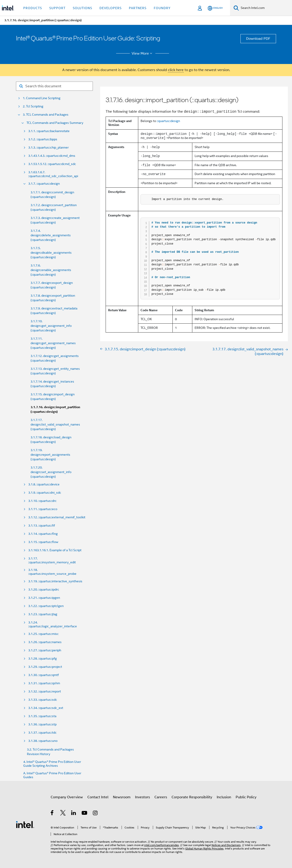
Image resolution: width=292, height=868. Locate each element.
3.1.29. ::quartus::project (45, 667)
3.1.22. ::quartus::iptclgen (46, 606)
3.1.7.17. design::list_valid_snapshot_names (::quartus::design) (55, 424)
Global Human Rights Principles (204, 848)
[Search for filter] (54, 86)
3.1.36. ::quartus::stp (42, 724)
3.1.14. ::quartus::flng (43, 534)
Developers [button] (111, 8)
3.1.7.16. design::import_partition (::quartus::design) (55, 409)
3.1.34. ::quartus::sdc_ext (46, 708)
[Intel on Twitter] (63, 814)
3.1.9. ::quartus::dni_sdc (45, 493)
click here (176, 70)
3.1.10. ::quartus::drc (42, 501)
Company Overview (67, 797)
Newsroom (122, 797)
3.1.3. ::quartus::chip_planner (48, 148)
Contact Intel (98, 797)
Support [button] (57, 8)
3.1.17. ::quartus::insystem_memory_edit (52, 560)
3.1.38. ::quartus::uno (43, 741)
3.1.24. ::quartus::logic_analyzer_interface (53, 624)
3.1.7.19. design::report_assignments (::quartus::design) (50, 455)
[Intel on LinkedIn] (74, 814)
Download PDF (258, 39)
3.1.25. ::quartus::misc (43, 634)
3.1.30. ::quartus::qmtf (44, 675)
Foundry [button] (162, 8)
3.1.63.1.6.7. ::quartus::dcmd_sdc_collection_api (53, 174)
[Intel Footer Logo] (25, 824)
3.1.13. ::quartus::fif (42, 526)
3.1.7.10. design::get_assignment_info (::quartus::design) (51, 326)
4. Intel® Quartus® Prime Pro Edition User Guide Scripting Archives (52, 764)
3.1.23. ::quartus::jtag (43, 614)
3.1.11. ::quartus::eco (43, 509)
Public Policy (246, 797)
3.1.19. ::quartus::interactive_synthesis (55, 581)
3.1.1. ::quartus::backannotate (49, 131)
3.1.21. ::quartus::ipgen (44, 598)
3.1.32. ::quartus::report (45, 691)
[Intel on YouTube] (85, 814)
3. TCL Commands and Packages (46, 115)
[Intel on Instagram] (95, 814)
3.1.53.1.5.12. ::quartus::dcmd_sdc (52, 164)
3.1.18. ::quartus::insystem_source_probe (52, 572)
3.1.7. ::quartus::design (44, 184)
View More (143, 53)
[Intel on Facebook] (52, 814)
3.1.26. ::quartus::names (45, 642)
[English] (215, 8)
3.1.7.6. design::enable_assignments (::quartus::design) (51, 270)
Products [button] (33, 8)
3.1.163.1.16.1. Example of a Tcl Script (55, 550)
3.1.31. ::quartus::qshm (44, 683)
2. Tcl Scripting (33, 106)
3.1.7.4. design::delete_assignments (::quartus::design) (51, 235)
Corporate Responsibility (192, 797)
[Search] (236, 8)
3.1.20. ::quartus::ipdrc (44, 590)
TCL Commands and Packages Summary (55, 123)
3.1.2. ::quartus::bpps (43, 139)
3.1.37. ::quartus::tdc (42, 733)
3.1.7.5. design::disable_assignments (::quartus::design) (51, 253)
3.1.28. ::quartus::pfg (43, 659)
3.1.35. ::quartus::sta (42, 716)
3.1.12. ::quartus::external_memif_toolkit (57, 517)
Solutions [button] (82, 8)
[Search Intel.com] (265, 8)
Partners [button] (138, 8)
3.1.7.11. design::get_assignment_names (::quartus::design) (53, 343)
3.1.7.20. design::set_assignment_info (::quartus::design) (51, 472)
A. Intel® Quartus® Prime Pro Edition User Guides (52, 775)
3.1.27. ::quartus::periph (45, 650)
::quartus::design (168, 121)
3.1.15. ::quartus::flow (43, 542)
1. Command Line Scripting (42, 98)
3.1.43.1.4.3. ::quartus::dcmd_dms (52, 156)
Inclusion (224, 797)
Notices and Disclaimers (226, 845)
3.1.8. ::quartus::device (44, 484)
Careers (161, 797)
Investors (142, 797)
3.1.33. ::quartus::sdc (43, 700)
